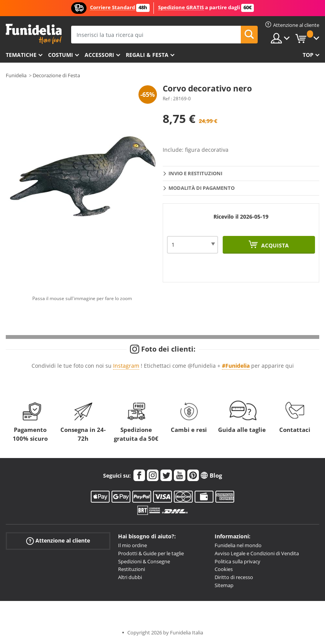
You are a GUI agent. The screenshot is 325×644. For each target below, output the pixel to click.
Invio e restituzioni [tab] (195, 173)
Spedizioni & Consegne (144, 561)
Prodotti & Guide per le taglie (151, 553)
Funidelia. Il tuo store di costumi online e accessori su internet (34, 34)
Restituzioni (132, 569)
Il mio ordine (132, 545)
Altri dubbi (130, 577)
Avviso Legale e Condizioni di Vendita (257, 553)
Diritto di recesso (234, 577)
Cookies (224, 569)
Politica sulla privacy (237, 561)
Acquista (274, 245)
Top (308, 55)
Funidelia (16, 75)
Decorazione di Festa (56, 75)
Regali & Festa (147, 55)
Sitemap (224, 585)
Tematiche (21, 55)
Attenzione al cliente (58, 541)
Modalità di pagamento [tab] (202, 188)
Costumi (61, 55)
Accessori (99, 55)
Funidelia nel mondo (238, 545)
